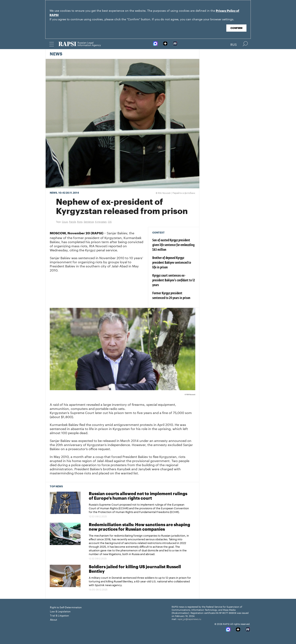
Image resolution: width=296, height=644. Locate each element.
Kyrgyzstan (101, 221)
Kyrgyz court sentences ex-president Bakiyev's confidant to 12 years (174, 281)
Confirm (236, 28)
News (56, 54)
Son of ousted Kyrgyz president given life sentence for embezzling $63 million (173, 245)
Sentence (89, 221)
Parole (72, 221)
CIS (110, 221)
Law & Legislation (60, 611)
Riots (80, 221)
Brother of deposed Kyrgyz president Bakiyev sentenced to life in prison (172, 263)
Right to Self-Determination (66, 607)
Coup (65, 221)
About (53, 619)
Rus (234, 44)
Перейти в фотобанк (184, 193)
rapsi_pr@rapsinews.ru (189, 619)
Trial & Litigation (59, 615)
